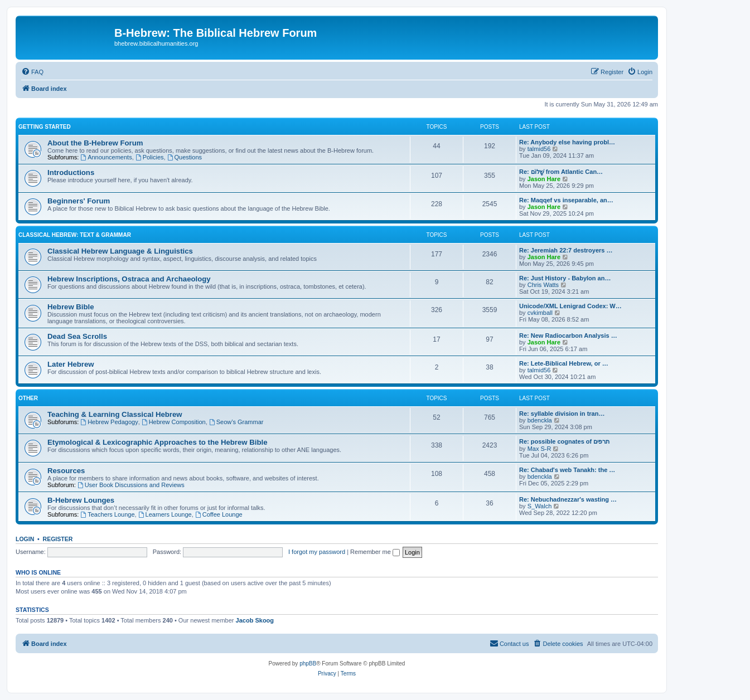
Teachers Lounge (107, 514)
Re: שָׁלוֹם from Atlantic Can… (561, 172)
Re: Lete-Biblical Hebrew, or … (564, 363)
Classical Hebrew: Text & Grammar (75, 235)
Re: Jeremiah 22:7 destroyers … (566, 250)
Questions (185, 157)
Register (58, 539)
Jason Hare (544, 179)
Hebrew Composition (174, 422)
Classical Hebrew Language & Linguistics (120, 251)
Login (25, 539)
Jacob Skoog (255, 620)
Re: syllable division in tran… (562, 414)
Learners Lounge (165, 514)
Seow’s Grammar (236, 422)
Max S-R (539, 449)
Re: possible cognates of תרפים (564, 441)
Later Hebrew (71, 364)
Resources (66, 471)
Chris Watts (543, 285)
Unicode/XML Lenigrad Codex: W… (570, 306)
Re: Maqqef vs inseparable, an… (566, 200)
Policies (150, 157)
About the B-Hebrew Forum (95, 143)
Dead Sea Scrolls (77, 336)
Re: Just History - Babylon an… (565, 278)
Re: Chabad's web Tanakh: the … (567, 470)
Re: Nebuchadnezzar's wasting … (568, 499)
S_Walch (540, 506)
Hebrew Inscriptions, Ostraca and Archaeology (129, 279)
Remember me (375, 552)
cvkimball (540, 313)
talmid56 (539, 149)
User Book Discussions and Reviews (131, 485)
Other (28, 398)
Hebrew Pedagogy (109, 422)
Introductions (71, 172)
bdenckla (540, 420)
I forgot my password (317, 552)
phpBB (308, 663)
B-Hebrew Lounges (81, 500)
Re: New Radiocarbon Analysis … (568, 336)
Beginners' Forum (79, 201)
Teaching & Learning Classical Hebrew (115, 414)
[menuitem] (32, 72)
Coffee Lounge (219, 514)
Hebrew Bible (71, 307)
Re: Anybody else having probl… (567, 142)
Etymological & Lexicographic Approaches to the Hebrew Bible (158, 442)
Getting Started (45, 127)
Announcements (106, 157)
